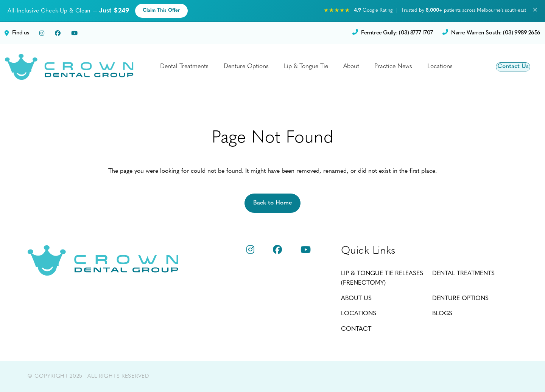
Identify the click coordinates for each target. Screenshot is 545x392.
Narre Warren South (491, 33)
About (351, 67)
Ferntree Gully (393, 33)
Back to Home (273, 203)
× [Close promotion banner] (535, 10)
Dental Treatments (184, 67)
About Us (356, 299)
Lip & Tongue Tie (306, 67)
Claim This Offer (161, 10)
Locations (440, 67)
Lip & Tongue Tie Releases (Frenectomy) (382, 279)
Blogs (442, 314)
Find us (17, 33)
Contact (356, 329)
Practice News (393, 67)
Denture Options (246, 67)
